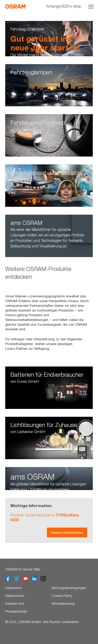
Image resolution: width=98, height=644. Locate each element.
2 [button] (48, 51)
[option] (49, 39)
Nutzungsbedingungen (69, 588)
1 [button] (37, 51)
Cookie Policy (62, 596)
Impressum (14, 588)
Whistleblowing (63, 603)
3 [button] (58, 51)
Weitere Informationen (67, 532)
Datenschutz (15, 596)
